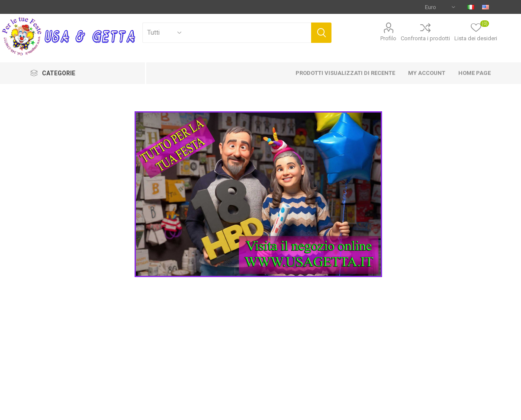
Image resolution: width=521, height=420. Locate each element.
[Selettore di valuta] (440, 7)
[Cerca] (227, 33)
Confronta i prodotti (425, 38)
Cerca (321, 33)
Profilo (388, 38)
